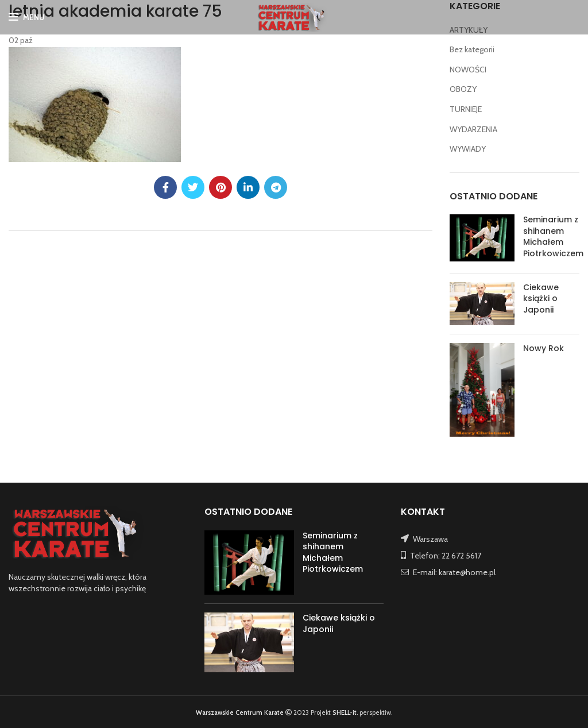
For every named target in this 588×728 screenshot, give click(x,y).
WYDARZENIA (473, 129)
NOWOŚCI (468, 70)
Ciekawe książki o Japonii (541, 298)
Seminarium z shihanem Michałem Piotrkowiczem (553, 236)
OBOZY (463, 89)
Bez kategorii (472, 49)
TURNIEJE (466, 109)
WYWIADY (468, 149)
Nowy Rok (543, 348)
